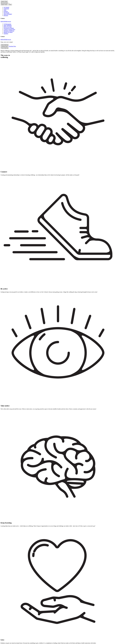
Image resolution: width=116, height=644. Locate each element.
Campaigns (6, 9)
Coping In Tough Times (9, 29)
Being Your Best (8, 27)
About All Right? (8, 14)
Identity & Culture (8, 32)
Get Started (6, 7)
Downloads (6, 13)
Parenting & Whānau (9, 28)
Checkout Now (4, 46)
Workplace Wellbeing (9, 31)
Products (6, 11)
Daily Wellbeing (8, 25)
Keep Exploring (5, 45)
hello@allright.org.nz (6, 21)
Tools (5, 10)
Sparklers (6, 34)
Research (6, 15)
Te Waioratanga (7, 24)
